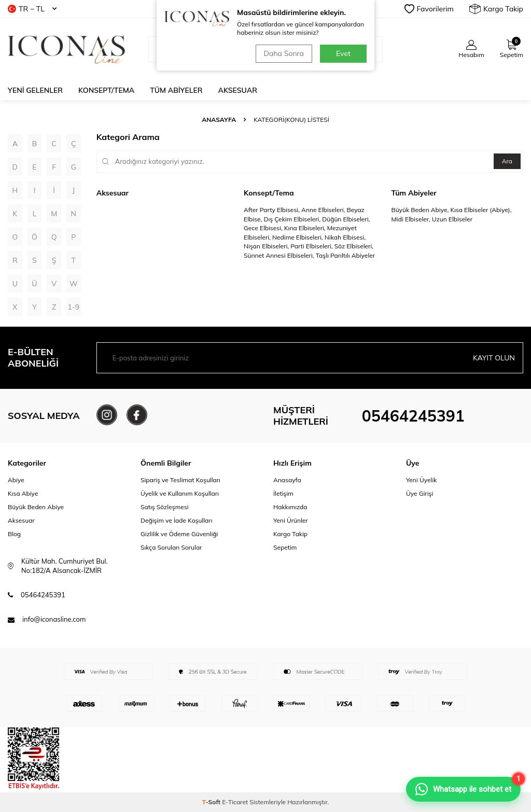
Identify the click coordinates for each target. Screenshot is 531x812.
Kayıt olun (494, 358)
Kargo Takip (496, 9)
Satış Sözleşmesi (165, 507)
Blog (14, 534)
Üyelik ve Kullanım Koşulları (180, 493)
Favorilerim (429, 9)
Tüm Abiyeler (176, 90)
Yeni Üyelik (422, 480)
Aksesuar (238, 90)
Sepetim (285, 547)
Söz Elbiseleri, (354, 246)
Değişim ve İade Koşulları (177, 520)
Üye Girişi (420, 493)
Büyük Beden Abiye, (421, 210)
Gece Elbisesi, (264, 228)
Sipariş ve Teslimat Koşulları (180, 480)
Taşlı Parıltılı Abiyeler (345, 255)
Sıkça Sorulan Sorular (171, 547)
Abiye (16, 480)
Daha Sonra (284, 53)
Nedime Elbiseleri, (298, 237)
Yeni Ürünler (291, 520)
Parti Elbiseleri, (312, 246)
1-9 (73, 307)
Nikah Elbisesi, (345, 237)
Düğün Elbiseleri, (346, 219)
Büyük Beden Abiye (36, 507)
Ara (507, 161)
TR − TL (32, 9)
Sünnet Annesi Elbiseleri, (280, 255)
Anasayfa (219, 120)
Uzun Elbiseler (452, 219)
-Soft (212, 802)
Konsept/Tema (106, 90)
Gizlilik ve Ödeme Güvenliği (179, 534)
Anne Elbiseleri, (324, 210)
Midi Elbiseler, (412, 219)
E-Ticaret (235, 802)
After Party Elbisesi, (273, 210)
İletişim (283, 493)
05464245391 (413, 416)
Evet (343, 53)
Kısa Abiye (23, 493)
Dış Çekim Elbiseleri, (293, 219)
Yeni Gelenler (35, 90)
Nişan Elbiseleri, (267, 246)
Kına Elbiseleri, (306, 228)
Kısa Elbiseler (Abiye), (481, 210)
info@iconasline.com (54, 619)
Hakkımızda (290, 507)
